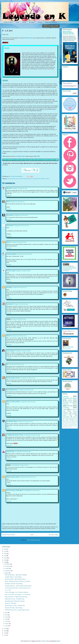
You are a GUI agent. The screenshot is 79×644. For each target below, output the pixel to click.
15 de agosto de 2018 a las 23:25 (19, 188)
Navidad (66, 424)
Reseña (24, 179)
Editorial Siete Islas (73, 422)
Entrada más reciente (8, 535)
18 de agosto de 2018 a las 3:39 (21, 304)
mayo (7, 617)
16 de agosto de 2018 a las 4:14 (21, 215)
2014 (5, 635)
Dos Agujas (32, 22)
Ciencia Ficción (66, 422)
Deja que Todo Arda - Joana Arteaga (14, 608)
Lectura (9, 179)
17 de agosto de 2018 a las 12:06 (24, 254)
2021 (5, 556)
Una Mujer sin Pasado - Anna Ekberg (14, 584)
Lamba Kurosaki (10, 452)
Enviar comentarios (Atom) (34, 540)
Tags (74, 418)
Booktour (75, 419)
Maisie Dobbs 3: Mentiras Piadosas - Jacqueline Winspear (69, 32)
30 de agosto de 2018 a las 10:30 (25, 421)
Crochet (17, 22)
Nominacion (65, 425)
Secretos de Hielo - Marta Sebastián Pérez (15, 579)
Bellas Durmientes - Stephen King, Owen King (16, 597)
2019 (5, 560)
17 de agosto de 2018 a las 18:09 (23, 271)
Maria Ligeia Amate (69, 347)
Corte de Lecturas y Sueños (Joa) (14, 490)
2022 (5, 553)
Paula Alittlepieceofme (12, 390)
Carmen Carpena (10, 351)
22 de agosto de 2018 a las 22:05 (25, 390)
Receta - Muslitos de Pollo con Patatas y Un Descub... (18, 581)
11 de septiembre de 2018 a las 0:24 (27, 477)
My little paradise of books (13, 378)
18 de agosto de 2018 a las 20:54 (19, 336)
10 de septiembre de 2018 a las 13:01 (20, 465)
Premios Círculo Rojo (73, 426)
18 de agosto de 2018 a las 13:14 (18, 319)
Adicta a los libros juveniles (13, 402)
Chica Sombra (10, 215)
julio (6, 613)
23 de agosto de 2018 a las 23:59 (28, 402)
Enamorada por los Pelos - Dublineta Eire (15, 606)
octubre (7, 568)
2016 (5, 631)
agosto (7, 573)
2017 (5, 628)
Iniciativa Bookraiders (70, 420)
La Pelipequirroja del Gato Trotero (15, 435)
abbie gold (9, 188)
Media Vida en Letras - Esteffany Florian (15, 599)
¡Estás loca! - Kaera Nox (11, 603)
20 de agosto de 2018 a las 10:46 (22, 351)
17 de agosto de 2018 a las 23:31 (19, 287)
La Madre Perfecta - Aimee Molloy (13, 577)
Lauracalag (9, 287)
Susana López (10, 304)
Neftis (8, 202)
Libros (21, 179)
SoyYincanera (66, 416)
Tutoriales (40, 22)
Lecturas (13, 179)
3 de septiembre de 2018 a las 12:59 (32, 435)
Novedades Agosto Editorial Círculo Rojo (15, 601)
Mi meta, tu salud (11, 271)
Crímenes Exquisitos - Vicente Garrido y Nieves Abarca (18, 586)
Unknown (9, 242)
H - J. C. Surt (8, 590)
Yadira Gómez (10, 226)
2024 (5, 549)
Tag (70, 418)
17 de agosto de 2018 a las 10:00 (19, 242)
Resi (7, 364)
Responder (9, 196)
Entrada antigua (54, 535)
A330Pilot (43, 641)
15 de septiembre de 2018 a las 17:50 (31, 490)
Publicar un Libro (67, 427)
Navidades (73, 424)
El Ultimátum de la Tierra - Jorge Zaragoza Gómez (17, 610)
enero (7, 626)
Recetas (24, 22)
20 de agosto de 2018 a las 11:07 (16, 364)
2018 (5, 562)
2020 (5, 558)
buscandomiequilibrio (11, 254)
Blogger (58, 641)
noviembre (8, 566)
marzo (7, 621)
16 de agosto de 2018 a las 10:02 (21, 226)
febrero (7, 624)
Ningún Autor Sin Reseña (69, 421)
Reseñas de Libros (8, 22)
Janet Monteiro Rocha (12, 421)
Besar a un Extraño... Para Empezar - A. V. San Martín (18, 595)
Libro (17, 179)
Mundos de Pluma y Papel (13, 477)
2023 (5, 551)
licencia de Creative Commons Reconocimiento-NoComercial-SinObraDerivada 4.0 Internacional (70, 269)
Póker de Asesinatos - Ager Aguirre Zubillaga (16, 575)
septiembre (8, 571)
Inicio (32, 535)
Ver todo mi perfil (67, 349)
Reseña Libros (37, 179)
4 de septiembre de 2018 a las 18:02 (23, 452)
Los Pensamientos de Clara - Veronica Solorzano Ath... (18, 588)
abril (6, 619)
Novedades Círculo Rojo (70, 414)
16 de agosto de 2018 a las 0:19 (17, 202)
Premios (65, 419)
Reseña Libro (30, 179)
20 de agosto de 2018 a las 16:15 (27, 378)
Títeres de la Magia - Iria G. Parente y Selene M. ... (17, 592)
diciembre (8, 564)
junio (7, 615)
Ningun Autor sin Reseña (51, 22)
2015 (5, 633)
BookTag (70, 419)
